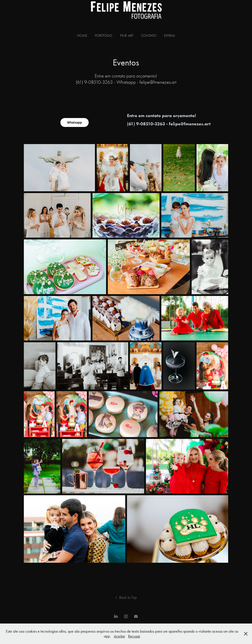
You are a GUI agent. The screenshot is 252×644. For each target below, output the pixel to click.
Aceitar (119, 636)
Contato (149, 36)
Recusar (134, 636)
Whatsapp (75, 122)
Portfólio (104, 36)
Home (82, 36)
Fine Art (127, 36)
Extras (169, 36)
